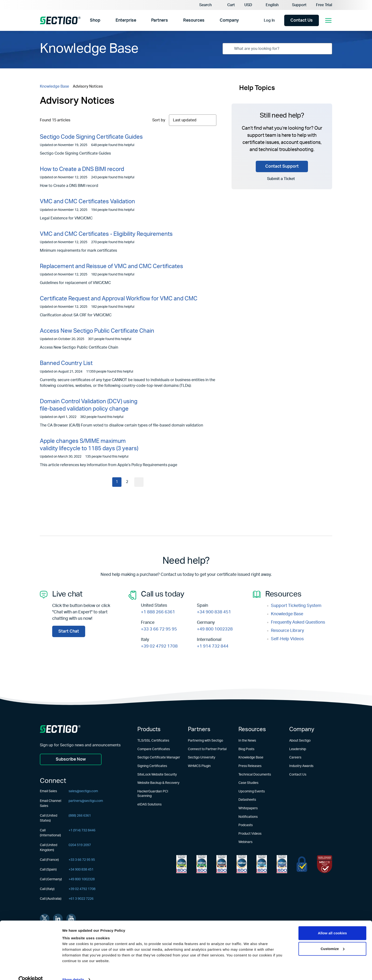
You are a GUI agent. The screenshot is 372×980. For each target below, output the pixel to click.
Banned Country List (66, 363)
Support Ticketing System (296, 606)
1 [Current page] (117, 482)
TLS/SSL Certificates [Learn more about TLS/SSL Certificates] (153, 741)
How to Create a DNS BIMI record (82, 169)
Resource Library (287, 631)
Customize (332, 940)
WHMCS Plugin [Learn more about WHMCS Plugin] (199, 766)
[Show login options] (279, 20)
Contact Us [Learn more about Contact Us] (298, 775)
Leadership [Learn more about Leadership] (298, 749)
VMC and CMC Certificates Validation (87, 202)
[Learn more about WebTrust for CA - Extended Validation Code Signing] (242, 864)
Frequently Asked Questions (298, 622)
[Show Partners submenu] (172, 20)
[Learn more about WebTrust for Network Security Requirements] (181, 864)
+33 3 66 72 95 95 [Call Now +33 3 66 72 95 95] (159, 629)
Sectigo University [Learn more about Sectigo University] (202, 757)
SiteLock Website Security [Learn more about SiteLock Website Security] (157, 775)
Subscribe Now (71, 759)
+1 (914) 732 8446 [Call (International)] (82, 831)
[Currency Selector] (250, 5)
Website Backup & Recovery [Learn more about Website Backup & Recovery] (158, 783)
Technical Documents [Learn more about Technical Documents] (255, 775)
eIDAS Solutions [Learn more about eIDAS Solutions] (149, 805)
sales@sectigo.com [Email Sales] (83, 791)
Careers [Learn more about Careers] (295, 757)
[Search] (202, 5)
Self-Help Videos (287, 639)
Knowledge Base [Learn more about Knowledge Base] (251, 757)
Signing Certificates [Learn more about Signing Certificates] (152, 766)
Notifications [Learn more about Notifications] (248, 817)
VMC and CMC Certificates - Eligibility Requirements (106, 234)
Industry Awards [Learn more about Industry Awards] (301, 766)
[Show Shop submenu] (104, 20)
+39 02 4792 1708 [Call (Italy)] (82, 889)
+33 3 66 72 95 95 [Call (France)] (82, 860)
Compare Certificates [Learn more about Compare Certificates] (154, 749)
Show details (73, 971)
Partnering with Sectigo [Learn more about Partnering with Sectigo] (205, 741)
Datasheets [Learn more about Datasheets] (247, 800)
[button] (228, 5)
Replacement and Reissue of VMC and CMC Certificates (112, 266)
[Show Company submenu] (244, 20)
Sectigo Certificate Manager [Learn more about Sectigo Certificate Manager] (159, 757)
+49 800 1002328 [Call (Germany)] (82, 880)
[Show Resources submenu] (209, 20)
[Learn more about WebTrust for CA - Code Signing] (282, 864)
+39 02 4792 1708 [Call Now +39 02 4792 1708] (159, 646)
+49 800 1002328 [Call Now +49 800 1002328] (215, 629)
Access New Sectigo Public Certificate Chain (97, 331)
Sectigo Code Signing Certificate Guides (91, 137)
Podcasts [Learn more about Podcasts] (246, 825)
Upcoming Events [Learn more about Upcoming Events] (252, 791)
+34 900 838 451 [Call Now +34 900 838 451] (214, 612)
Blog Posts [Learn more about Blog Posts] (246, 749)
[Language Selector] (274, 5)
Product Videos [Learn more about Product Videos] (250, 834)
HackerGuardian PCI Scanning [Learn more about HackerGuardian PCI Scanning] (153, 794)
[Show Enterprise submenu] (140, 20)
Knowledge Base (54, 86)
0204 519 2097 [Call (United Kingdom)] (80, 845)
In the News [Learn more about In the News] (247, 741)
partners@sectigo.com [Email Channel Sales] (86, 801)
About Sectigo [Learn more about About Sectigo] (300, 741)
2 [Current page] (127, 482)
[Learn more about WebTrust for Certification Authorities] (202, 864)
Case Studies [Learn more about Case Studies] (248, 783)
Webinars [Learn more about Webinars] (245, 842)
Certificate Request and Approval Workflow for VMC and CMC (119, 299)
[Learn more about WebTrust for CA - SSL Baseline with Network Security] (262, 864)
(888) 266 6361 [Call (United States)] (80, 816)
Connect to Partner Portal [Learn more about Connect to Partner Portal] (207, 749)
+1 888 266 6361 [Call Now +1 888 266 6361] (158, 612)
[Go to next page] (139, 482)
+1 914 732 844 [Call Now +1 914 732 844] (213, 646)
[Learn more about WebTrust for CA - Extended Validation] (222, 864)
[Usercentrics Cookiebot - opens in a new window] (31, 971)
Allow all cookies (332, 924)
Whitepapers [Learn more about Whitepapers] (248, 808)
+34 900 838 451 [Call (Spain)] (81, 870)
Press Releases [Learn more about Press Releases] (250, 766)
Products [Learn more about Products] (149, 729)
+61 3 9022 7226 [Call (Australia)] (81, 899)
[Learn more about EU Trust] (302, 864)
